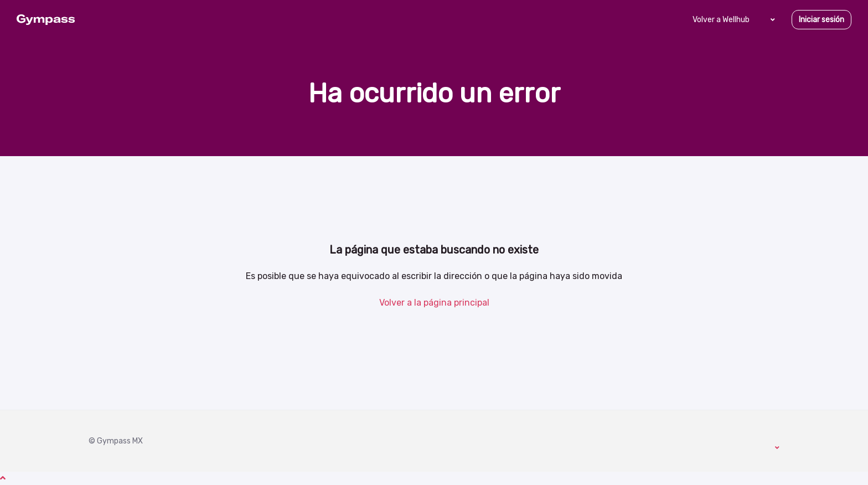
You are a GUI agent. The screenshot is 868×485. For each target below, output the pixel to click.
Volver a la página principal (434, 303)
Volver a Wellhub (721, 20)
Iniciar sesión (821, 20)
